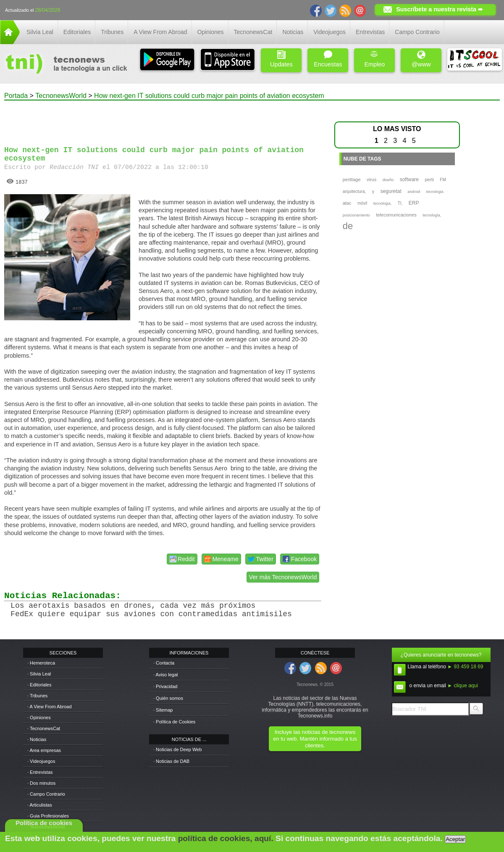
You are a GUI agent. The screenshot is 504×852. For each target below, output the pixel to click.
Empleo (374, 59)
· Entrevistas (40, 772)
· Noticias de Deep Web (177, 749)
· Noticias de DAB (171, 761)
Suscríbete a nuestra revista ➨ (440, 9)
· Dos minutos (41, 783)
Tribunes (112, 32)
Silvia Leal (40, 32)
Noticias (293, 32)
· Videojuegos (41, 761)
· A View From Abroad (50, 707)
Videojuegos (329, 32)
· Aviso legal (166, 675)
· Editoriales (39, 685)
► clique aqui (463, 686)
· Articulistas (40, 805)
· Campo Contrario (46, 794)
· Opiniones (39, 717)
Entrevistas (370, 32)
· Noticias (37, 739)
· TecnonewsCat (44, 728)
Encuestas (328, 59)
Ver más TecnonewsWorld (283, 577)
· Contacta (164, 663)
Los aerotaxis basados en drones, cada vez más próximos (133, 606)
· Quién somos (168, 698)
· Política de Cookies (174, 722)
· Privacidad (165, 686)
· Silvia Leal (39, 674)
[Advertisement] (163, 119)
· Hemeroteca (41, 663)
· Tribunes (37, 696)
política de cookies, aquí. (226, 838)
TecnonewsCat (253, 32)
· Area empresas (44, 750)
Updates (281, 59)
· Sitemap (163, 710)
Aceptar (455, 839)
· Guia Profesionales (48, 816)
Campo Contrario (417, 32)
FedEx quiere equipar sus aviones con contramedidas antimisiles (151, 614)
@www (421, 59)
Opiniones (211, 32)
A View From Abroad (160, 32)
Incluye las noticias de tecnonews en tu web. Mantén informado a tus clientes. (315, 739)
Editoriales (77, 32)
